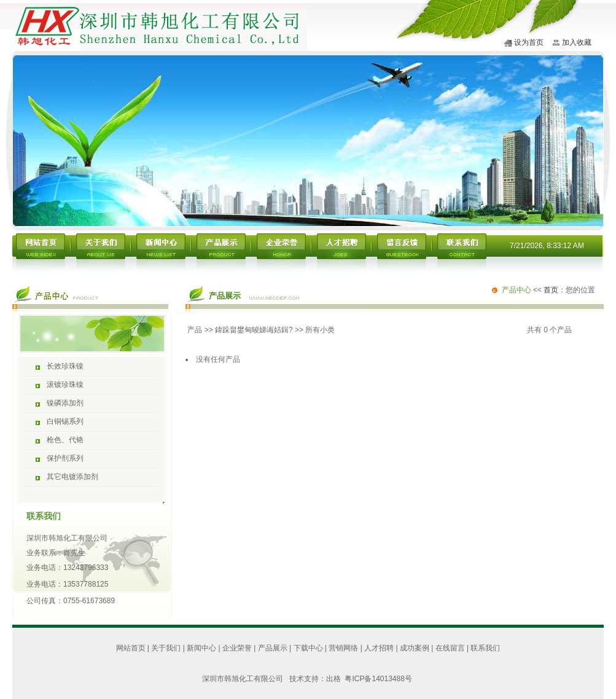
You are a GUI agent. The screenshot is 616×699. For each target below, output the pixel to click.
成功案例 (415, 648)
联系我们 (485, 648)
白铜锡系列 (65, 421)
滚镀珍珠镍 (65, 385)
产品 (195, 330)
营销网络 (343, 648)
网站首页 (131, 648)
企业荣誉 (237, 648)
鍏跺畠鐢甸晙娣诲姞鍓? (254, 330)
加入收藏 (577, 42)
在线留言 (450, 648)
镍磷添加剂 (65, 403)
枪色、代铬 (65, 440)
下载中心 (308, 648)
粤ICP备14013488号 (378, 679)
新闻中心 (201, 648)
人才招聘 (379, 648)
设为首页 (529, 42)
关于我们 (166, 648)
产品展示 (273, 648)
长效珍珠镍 (65, 366)
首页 (551, 290)
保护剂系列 (65, 458)
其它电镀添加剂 (72, 477)
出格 (336, 679)
